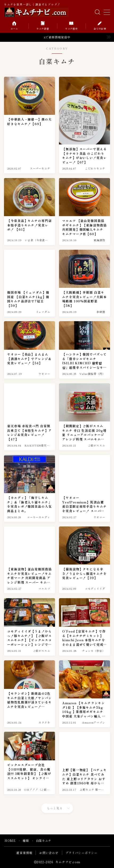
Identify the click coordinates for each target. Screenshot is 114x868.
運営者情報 (24, 853)
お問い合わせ (49, 853)
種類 (26, 840)
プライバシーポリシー (82, 853)
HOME (10, 840)
